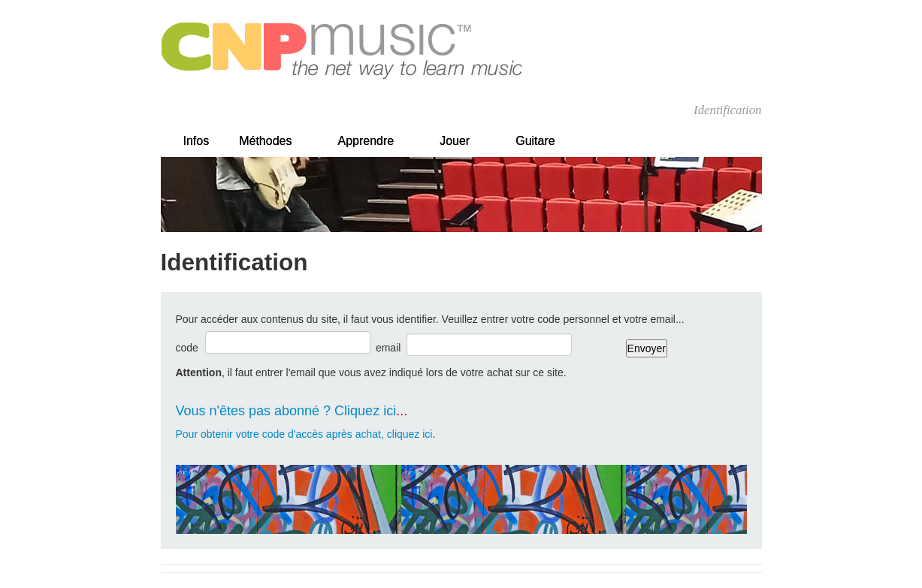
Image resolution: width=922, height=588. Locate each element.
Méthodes (265, 141)
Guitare (535, 141)
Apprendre (366, 141)
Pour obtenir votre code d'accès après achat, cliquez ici (304, 434)
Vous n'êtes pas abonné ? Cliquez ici (286, 411)
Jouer (455, 141)
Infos (196, 141)
